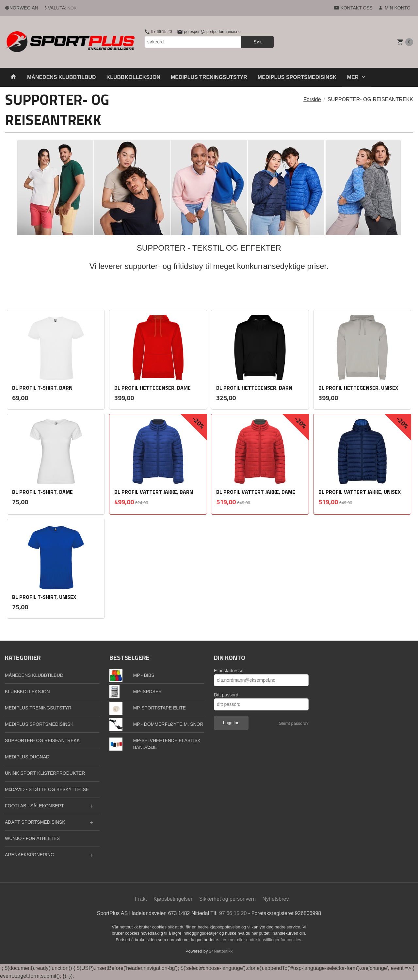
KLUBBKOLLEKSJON (133, 77)
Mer (353, 77)
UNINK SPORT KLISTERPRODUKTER (45, 773)
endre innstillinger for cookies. (274, 940)
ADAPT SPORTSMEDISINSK (35, 822)
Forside (312, 99)
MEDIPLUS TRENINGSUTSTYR (209, 77)
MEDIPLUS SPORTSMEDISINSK (297, 77)
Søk (257, 42)
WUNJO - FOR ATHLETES (32, 838)
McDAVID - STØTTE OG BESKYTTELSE (47, 789)
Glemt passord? (294, 723)
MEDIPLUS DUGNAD (27, 757)
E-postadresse (229, 671)
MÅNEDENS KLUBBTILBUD (62, 77)
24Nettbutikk (221, 951)
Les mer (229, 940)
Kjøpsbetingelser (173, 899)
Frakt (141, 899)
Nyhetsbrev (276, 899)
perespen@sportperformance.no (209, 32)
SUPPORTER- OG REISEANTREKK (42, 740)
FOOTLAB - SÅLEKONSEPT (34, 806)
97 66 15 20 (158, 32)
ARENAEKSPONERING (30, 855)
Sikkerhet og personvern (227, 899)
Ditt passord (226, 695)
